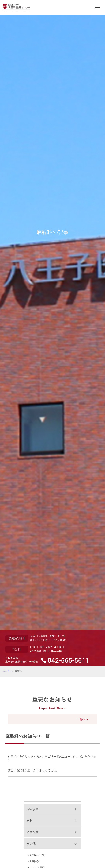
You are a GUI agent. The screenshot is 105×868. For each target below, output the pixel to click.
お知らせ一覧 (37, 855)
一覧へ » (82, 719)
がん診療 (33, 809)
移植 (30, 821)
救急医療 (33, 832)
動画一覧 (35, 861)
